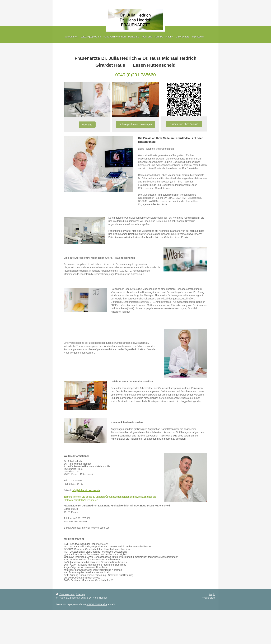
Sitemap (80, 594)
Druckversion (65, 594)
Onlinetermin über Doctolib (184, 124)
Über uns (87, 125)
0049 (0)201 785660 (135, 75)
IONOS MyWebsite (97, 604)
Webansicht (209, 598)
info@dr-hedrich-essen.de (86, 490)
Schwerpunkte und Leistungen (135, 124)
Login (212, 594)
